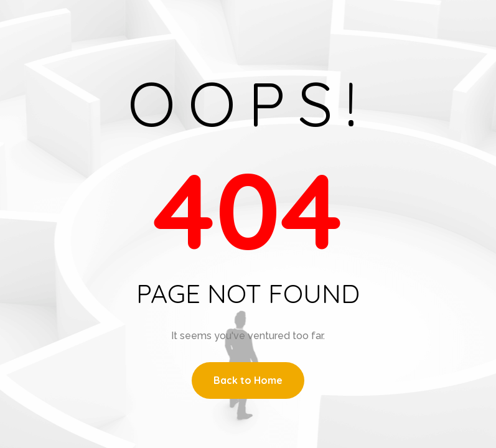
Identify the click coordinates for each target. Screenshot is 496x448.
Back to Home (248, 380)
